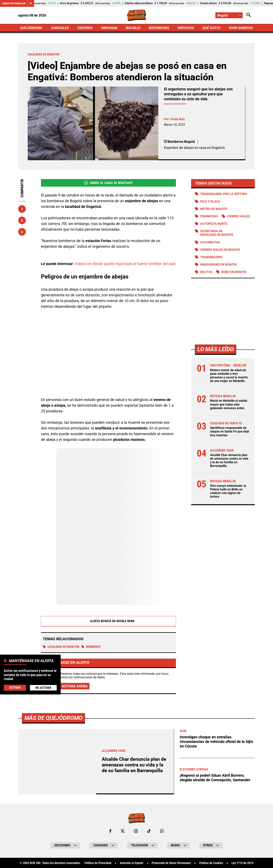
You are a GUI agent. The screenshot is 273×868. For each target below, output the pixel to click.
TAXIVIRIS (85, 28)
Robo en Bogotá (234, 272)
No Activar (43, 688)
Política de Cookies (211, 863)
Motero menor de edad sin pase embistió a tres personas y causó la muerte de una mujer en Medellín (229, 376)
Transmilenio (211, 257)
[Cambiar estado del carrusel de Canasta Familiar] (31, 3)
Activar (15, 688)
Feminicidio (209, 216)
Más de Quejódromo (53, 718)
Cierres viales (239, 216)
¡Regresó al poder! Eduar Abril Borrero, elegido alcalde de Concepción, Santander (215, 777)
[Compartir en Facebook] (22, 209)
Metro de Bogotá (214, 209)
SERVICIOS (186, 28)
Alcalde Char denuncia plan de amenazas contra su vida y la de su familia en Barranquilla (229, 460)
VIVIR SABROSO (241, 28)
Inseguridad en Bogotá (218, 265)
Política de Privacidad (98, 863)
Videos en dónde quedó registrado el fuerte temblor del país (125, 264)
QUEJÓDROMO (31, 28)
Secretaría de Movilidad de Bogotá (217, 233)
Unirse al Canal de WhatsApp (108, 183)
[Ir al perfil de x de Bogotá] (123, 831)
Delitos (206, 272)
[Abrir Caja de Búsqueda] (249, 15)
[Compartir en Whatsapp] (22, 232)
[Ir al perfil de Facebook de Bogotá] (110, 831)
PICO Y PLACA (210, 202)
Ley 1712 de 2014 (242, 863)
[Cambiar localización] (229, 15)
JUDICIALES (60, 28)
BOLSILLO (133, 28)
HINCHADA (109, 28)
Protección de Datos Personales (171, 863)
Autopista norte (214, 224)
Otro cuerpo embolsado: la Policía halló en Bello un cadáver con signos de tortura (228, 491)
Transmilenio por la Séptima (224, 194)
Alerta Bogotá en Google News (109, 621)
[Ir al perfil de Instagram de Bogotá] (136, 831)
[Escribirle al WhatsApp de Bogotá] (162, 831)
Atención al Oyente (132, 863)
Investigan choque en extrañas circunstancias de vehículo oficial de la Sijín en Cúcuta (216, 741)
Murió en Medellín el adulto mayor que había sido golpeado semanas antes (229, 404)
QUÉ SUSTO (211, 28)
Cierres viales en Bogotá (220, 250)
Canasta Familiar (14, 3)
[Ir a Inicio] (137, 15)
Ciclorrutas (210, 242)
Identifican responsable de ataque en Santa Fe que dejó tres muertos (230, 431)
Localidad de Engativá (61, 647)
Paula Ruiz (178, 119)
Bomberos (91, 647)
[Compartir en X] (22, 220)
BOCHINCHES (159, 28)
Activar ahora (75, 686)
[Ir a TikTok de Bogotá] (149, 831)
